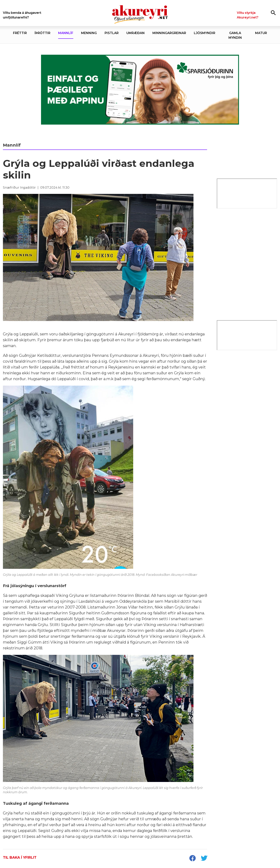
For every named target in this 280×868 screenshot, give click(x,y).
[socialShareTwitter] (204, 859)
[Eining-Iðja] (247, 299)
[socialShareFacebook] (192, 859)
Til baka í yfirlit (20, 857)
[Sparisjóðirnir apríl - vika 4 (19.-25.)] (140, 90)
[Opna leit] (273, 13)
